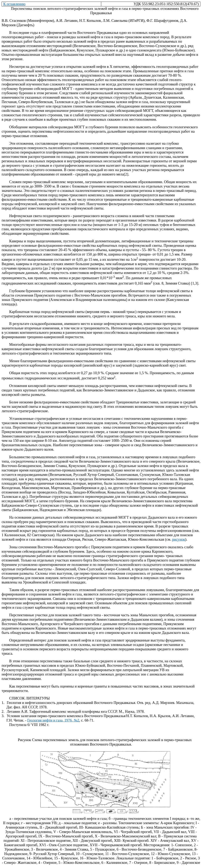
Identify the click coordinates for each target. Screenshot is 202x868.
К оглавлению (14, 4)
